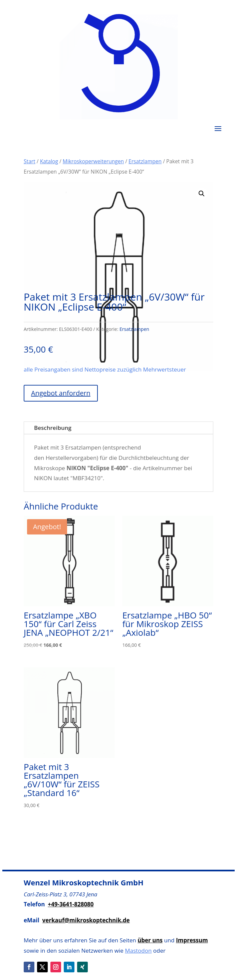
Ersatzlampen (145, 161)
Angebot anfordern (61, 393)
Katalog (49, 161)
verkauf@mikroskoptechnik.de (86, 920)
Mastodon (138, 951)
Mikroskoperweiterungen (93, 161)
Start (30, 161)
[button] (202, 194)
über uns (150, 940)
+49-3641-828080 (71, 904)
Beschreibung (53, 428)
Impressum (192, 940)
